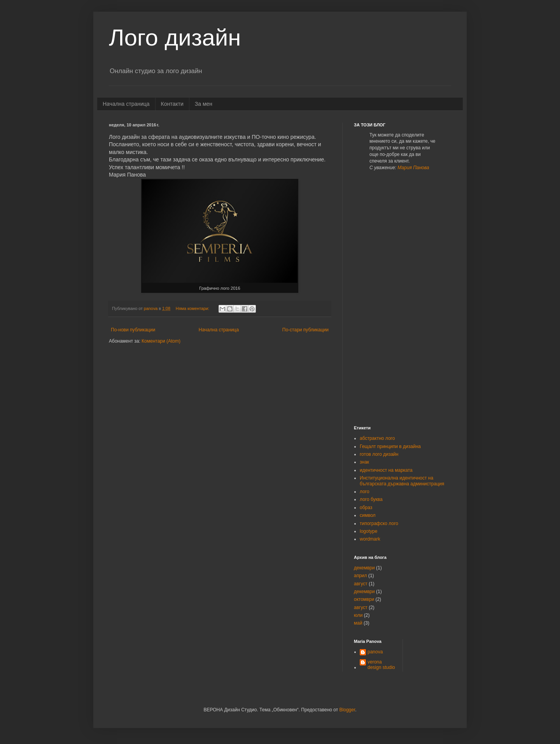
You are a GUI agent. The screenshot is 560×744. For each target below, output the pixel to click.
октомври (364, 599)
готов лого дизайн (379, 454)
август (361, 584)
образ (366, 508)
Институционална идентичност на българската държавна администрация (402, 481)
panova (375, 652)
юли (358, 615)
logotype (368, 531)
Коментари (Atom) (161, 341)
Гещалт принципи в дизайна (390, 446)
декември (364, 568)
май (358, 623)
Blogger (347, 710)
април (360, 576)
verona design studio (381, 665)
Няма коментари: (193, 308)
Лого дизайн (175, 38)
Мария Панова (413, 168)
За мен (204, 104)
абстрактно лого (377, 438)
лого (365, 492)
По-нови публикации (133, 330)
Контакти (172, 104)
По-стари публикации (305, 330)
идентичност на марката (386, 470)
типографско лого (379, 523)
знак (364, 462)
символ (368, 515)
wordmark (370, 539)
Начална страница (126, 104)
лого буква (371, 499)
